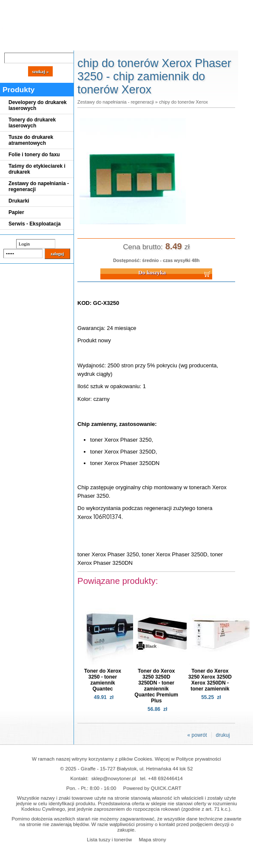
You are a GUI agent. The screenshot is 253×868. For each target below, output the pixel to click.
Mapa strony (152, 839)
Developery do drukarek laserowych (38, 105)
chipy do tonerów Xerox (183, 102)
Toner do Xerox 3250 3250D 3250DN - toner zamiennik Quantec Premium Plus (156, 686)
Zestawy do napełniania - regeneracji (39, 186)
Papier (16, 212)
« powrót (197, 735)
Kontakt (144, 43)
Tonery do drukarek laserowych (32, 123)
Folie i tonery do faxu (34, 155)
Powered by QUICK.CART (152, 788)
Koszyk (192, 6)
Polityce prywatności (199, 759)
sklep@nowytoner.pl (114, 778)
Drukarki (19, 201)
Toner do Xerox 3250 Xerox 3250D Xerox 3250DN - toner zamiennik (210, 680)
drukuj (223, 735)
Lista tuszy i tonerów (109, 839)
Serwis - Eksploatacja (35, 224)
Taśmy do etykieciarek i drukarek (37, 169)
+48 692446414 (165, 778)
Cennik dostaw (52, 43)
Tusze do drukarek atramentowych (31, 140)
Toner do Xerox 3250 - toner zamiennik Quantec (103, 680)
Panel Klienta (103, 43)
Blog (13, 43)
